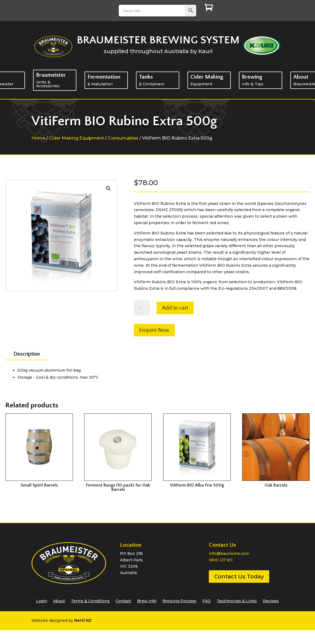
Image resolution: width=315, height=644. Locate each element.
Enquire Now (154, 330)
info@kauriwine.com (229, 553)
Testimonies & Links (237, 601)
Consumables (123, 138)
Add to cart (175, 308)
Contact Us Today (239, 577)
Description (27, 354)
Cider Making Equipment (77, 138)
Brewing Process (179, 601)
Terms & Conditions (90, 601)
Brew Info (147, 601)
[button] (108, 188)
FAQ (207, 601)
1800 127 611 (221, 560)
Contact (123, 601)
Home (38, 138)
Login (42, 601)
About (59, 601)
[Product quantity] (142, 308)
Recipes (271, 601)
